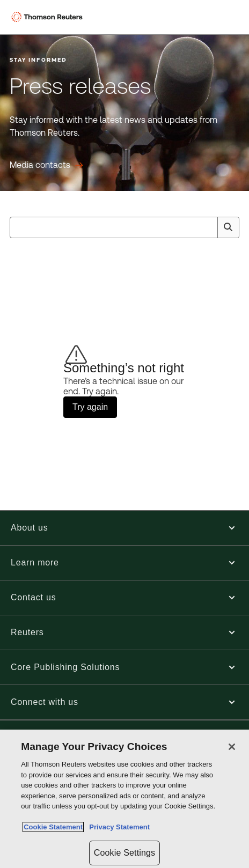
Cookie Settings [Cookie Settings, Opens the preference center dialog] (124, 853)
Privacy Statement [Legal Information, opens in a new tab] (118, 827)
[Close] (232, 747)
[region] (124, 799)
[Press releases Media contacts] (46, 165)
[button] (124, 528)
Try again (90, 407)
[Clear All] (207, 227)
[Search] (228, 227)
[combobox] (124, 227)
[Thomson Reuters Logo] (49, 17)
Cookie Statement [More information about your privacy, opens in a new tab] (53, 827)
